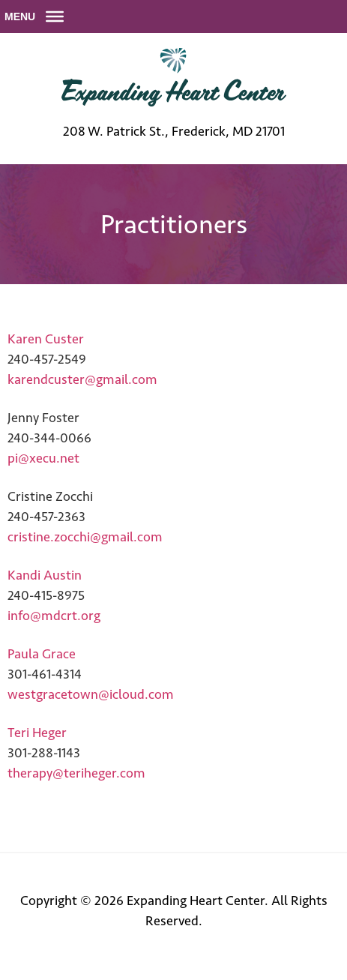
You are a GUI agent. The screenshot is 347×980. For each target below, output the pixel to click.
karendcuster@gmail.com (82, 379)
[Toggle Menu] (55, 16)
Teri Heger (37, 733)
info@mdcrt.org (54, 616)
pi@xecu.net (43, 458)
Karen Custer (46, 339)
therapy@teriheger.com (76, 773)
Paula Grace (42, 654)
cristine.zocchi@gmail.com (85, 537)
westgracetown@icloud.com (91, 694)
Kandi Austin (45, 575)
